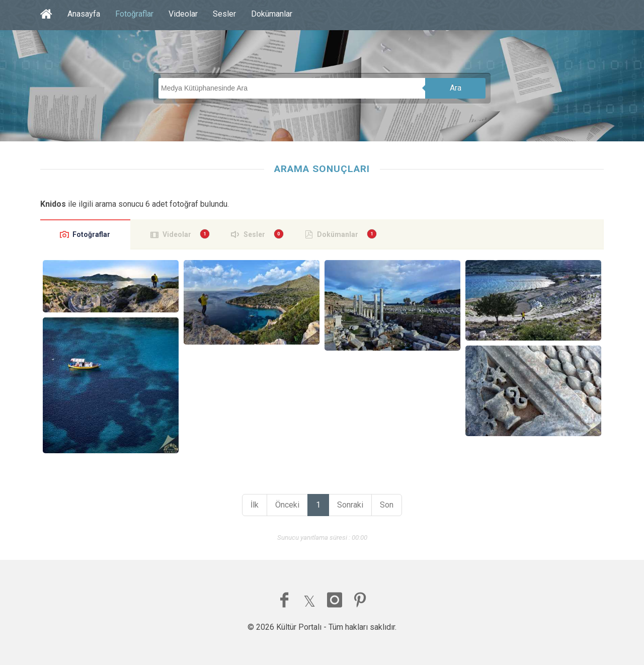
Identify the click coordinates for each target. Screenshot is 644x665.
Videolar (183, 14)
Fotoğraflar (134, 14)
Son (387, 505)
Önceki (287, 505)
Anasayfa (84, 14)
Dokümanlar (272, 14)
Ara (456, 88)
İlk (255, 505)
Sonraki (350, 505)
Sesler (224, 14)
